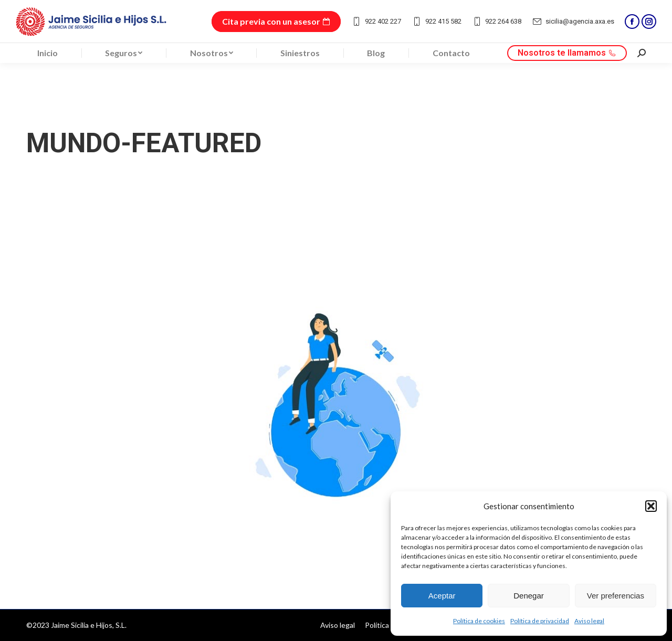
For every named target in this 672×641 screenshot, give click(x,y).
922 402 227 (376, 22)
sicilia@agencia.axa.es (573, 22)
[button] (651, 506)
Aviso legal (589, 621)
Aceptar (442, 596)
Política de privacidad (540, 621)
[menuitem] (48, 53)
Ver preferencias (616, 596)
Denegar (529, 596)
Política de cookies (479, 621)
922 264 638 (497, 22)
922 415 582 (437, 22)
